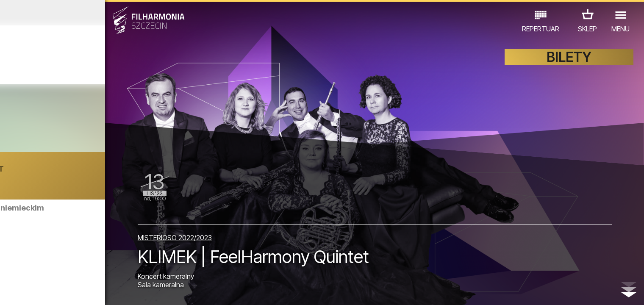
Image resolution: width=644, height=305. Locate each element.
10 (127, 291)
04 (49, 291)
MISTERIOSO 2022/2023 (233, 232)
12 (154, 291)
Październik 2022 (84, 13)
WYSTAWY (103, 268)
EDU (71, 268)
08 (101, 291)
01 (10, 291)
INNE (136, 268)
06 (75, 291)
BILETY (569, 62)
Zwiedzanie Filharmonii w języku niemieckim (100, 212)
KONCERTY (37, 268)
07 (88, 291)
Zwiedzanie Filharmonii (96, 255)
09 (114, 291)
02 (23, 291)
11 (140, 291)
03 (36, 291)
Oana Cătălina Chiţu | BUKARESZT (92, 173)
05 (62, 291)
